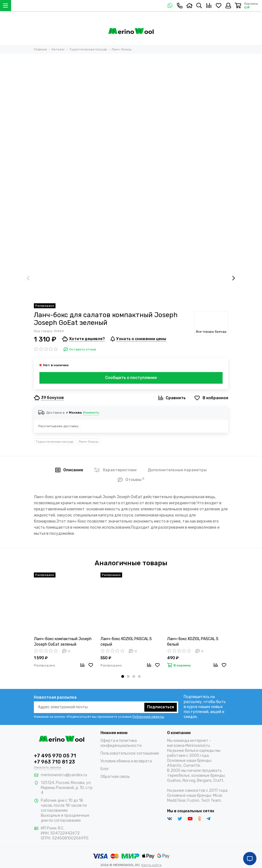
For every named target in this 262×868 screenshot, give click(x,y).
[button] (123, 676)
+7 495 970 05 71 (55, 756)
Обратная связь (115, 777)
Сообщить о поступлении (131, 378)
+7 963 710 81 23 (54, 762)
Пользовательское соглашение (130, 753)
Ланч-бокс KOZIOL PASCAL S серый (126, 642)
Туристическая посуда (55, 442)
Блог (105, 769)
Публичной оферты (148, 717)
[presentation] (28, 278)
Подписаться (161, 707)
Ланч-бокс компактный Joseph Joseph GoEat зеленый (63, 642)
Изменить (91, 413)
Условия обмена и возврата (126, 761)
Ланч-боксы (89, 442)
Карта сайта (151, 865)
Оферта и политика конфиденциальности (121, 743)
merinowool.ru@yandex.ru (64, 775)
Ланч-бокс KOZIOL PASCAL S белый (193, 642)
